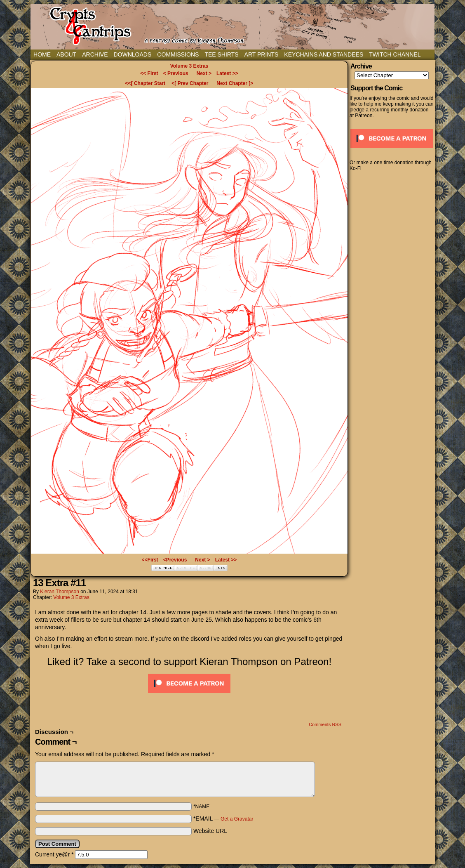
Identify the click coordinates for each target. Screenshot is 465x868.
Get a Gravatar (237, 819)
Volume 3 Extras (189, 66)
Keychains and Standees (324, 54)
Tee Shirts (221, 54)
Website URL (210, 831)
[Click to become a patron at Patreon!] (189, 695)
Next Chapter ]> (235, 83)
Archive (95, 54)
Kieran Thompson (60, 592)
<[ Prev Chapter (190, 83)
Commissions (178, 54)
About (66, 54)
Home (42, 54)
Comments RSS (325, 724)
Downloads (132, 54)
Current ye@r (54, 854)
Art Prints (262, 54)
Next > (204, 73)
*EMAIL (223, 818)
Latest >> (227, 73)
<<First (150, 560)
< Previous (176, 73)
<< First (149, 73)
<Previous (175, 560)
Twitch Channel (395, 54)
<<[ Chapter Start (145, 83)
